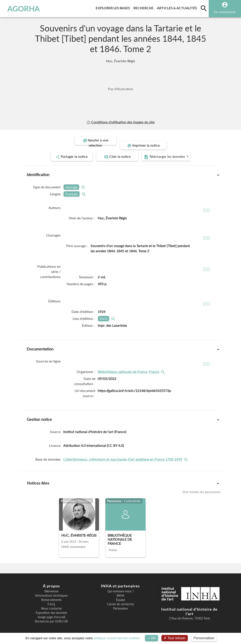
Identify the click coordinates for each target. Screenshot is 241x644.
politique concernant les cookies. (117, 638)
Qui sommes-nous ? (120, 588)
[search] (204, 8)
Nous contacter (52, 605)
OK (152, 638)
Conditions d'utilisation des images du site (120, 122)
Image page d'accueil (51, 613)
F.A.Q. (52, 601)
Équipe (120, 596)
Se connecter (225, 12)
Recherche (144, 7)
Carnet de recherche (120, 601)
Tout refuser (175, 638)
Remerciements (51, 596)
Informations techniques (51, 592)
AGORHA (24, 9)
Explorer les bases (114, 7)
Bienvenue (52, 588)
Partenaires (120, 605)
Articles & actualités (178, 7)
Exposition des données (52, 609)
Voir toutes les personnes (201, 488)
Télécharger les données (169, 152)
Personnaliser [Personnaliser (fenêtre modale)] (204, 638)
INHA (120, 592)
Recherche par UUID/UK (51, 618)
